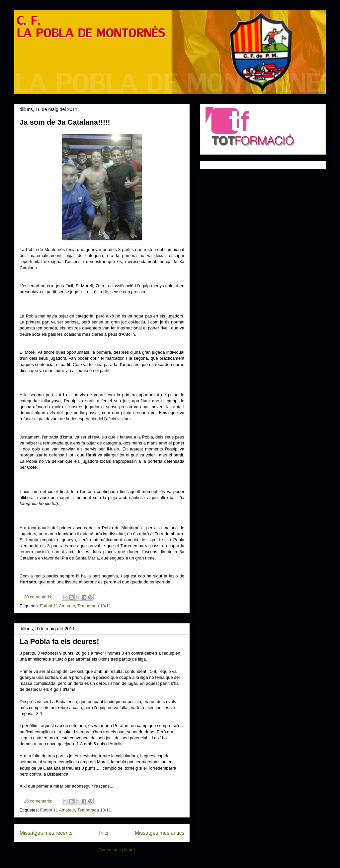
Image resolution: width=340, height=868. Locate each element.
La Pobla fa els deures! (59, 641)
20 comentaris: (39, 597)
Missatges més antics (160, 833)
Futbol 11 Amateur (57, 606)
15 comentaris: (39, 801)
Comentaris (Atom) (117, 850)
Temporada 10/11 (94, 606)
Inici (104, 833)
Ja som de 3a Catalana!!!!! (65, 122)
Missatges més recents (46, 833)
